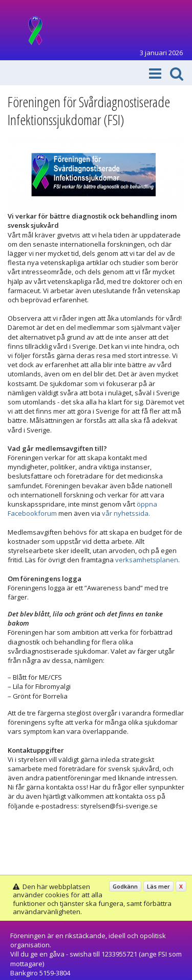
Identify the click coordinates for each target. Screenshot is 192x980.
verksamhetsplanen (147, 560)
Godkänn (125, 886)
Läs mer (158, 886)
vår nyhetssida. (126, 513)
